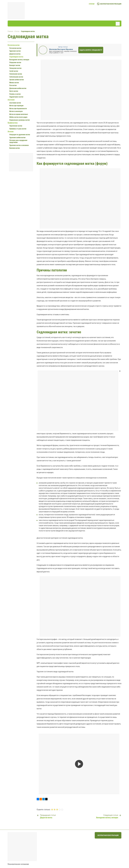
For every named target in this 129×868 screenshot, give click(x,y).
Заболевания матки (16, 77)
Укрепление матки (16, 126)
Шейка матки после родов (18, 117)
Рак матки (13, 85)
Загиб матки (14, 71)
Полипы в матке (15, 94)
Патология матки (15, 48)
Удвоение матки (15, 51)
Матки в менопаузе (16, 111)
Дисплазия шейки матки (18, 88)
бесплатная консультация (111, 4)
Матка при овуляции (16, 106)
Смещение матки (15, 68)
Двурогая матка (15, 54)
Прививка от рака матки (18, 129)
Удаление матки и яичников (19, 145)
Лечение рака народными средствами (18, 141)
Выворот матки (15, 65)
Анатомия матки (15, 103)
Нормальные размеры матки (20, 120)
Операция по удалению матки (20, 135)
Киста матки (14, 91)
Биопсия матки (15, 148)
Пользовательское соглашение (18, 864)
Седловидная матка (16, 57)
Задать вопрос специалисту (91, 50)
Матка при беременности (18, 109)
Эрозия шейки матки (17, 80)
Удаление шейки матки (17, 138)
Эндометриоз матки (16, 97)
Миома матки (14, 83)
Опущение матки (15, 62)
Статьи (92, 4)
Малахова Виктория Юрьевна (61, 49)
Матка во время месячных (19, 114)
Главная (10, 31)
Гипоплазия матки (16, 74)
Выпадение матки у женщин (19, 60)
